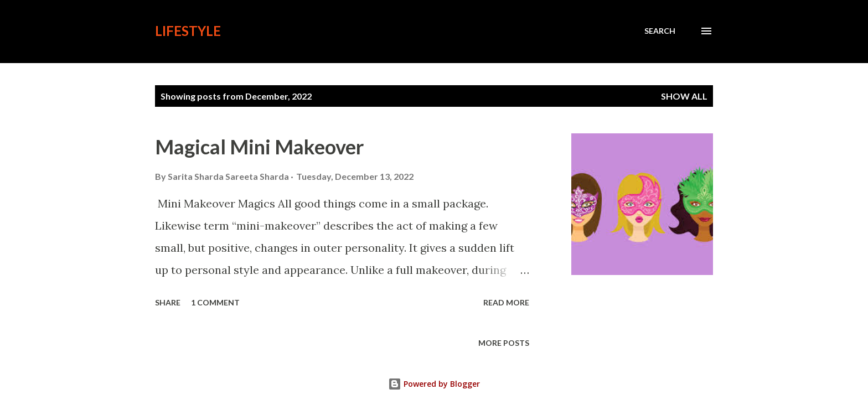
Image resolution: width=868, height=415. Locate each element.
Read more (506, 302)
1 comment (215, 302)
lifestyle (188, 31)
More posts (504, 343)
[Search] (660, 31)
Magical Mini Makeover (259, 147)
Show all (684, 96)
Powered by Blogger (434, 384)
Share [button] (168, 302)
